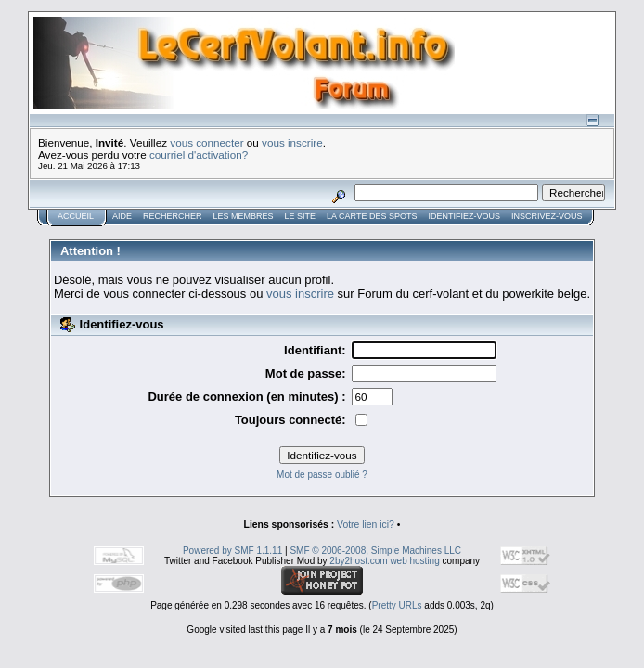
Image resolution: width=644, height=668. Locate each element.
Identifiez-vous (464, 216)
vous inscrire (292, 142)
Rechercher (173, 216)
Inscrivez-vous (547, 216)
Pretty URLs (397, 605)
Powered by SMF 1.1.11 (232, 551)
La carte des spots (372, 216)
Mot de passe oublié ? (322, 475)
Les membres (244, 216)
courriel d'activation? (199, 154)
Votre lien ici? (366, 525)
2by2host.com (358, 561)
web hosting (414, 561)
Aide (122, 216)
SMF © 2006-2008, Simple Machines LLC (375, 551)
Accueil (76, 216)
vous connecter (206, 142)
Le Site (301, 216)
